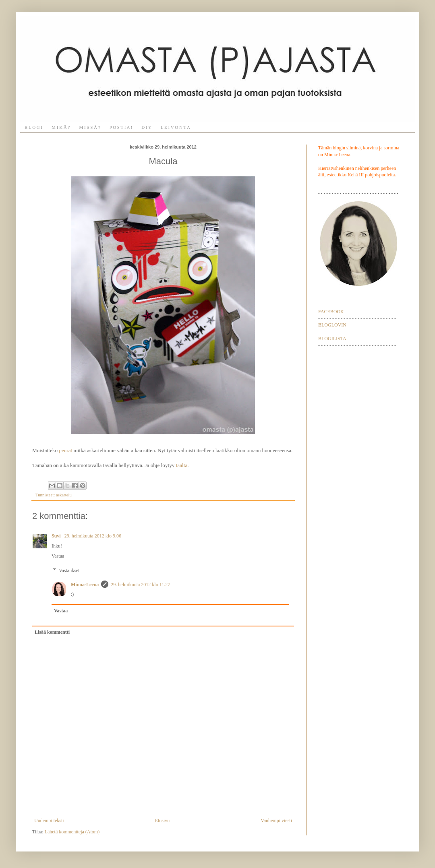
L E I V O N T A (175, 127)
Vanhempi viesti (276, 820)
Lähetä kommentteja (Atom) (72, 832)
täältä (182, 465)
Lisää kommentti (52, 632)
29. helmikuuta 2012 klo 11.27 (140, 585)
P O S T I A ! (121, 127)
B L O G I (33, 127)
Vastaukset (69, 570)
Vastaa (58, 556)
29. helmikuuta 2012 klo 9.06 (93, 536)
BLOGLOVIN (332, 325)
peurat (65, 450)
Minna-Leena (85, 585)
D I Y (146, 127)
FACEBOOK (331, 312)
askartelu (64, 495)
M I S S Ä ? (89, 127)
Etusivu (163, 820)
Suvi (57, 536)
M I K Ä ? (61, 127)
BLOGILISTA (332, 339)
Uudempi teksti (49, 820)
